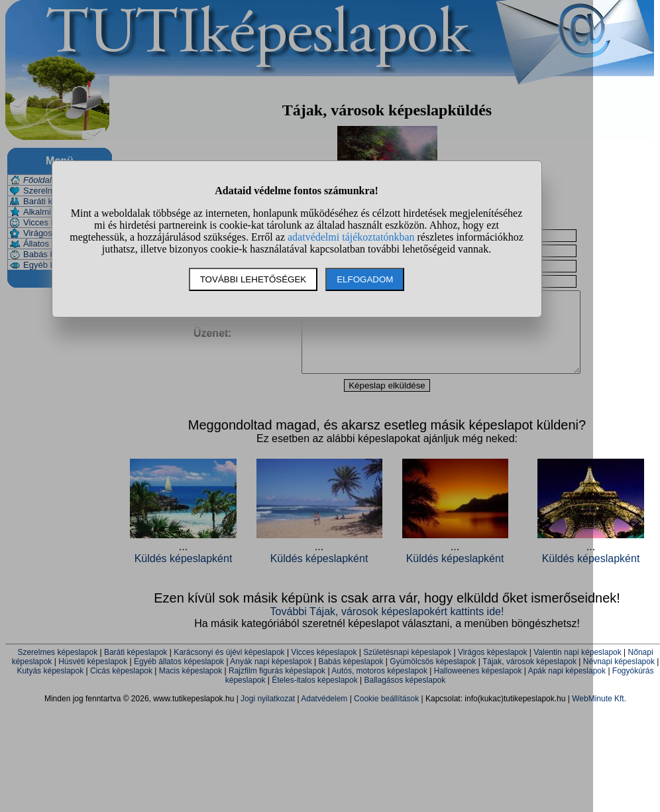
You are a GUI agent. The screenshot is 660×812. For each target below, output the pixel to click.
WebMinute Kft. (599, 715)
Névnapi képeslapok (619, 677)
